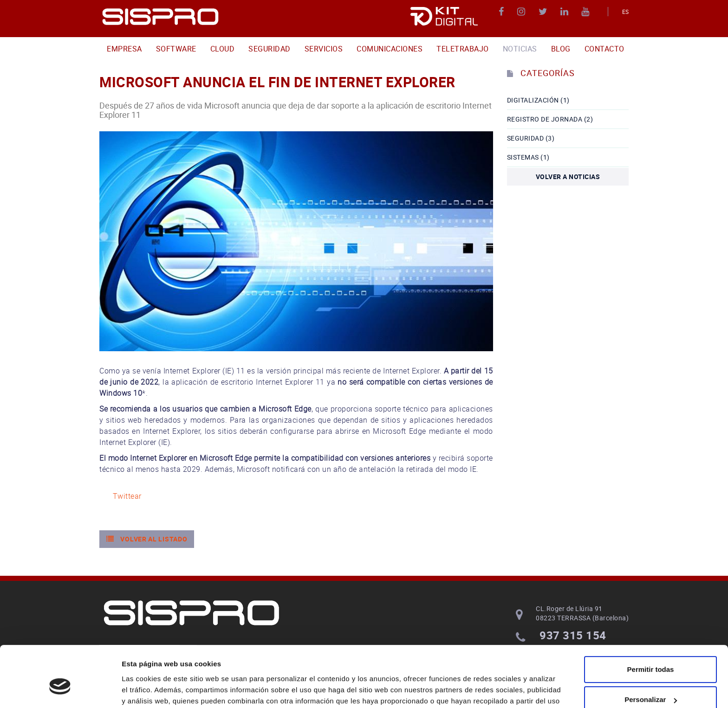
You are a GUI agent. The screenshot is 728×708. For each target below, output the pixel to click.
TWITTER (544, 12)
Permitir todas (651, 621)
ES (626, 12)
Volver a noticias (568, 177)
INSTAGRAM (523, 12)
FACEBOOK (503, 12)
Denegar (650, 682)
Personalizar (651, 652)
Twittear (127, 496)
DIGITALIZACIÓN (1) (538, 100)
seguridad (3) (531, 138)
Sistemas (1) (528, 157)
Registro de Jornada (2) (550, 119)
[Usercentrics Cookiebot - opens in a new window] (60, 690)
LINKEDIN (566, 12)
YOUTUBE (587, 12)
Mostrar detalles (149, 690)
